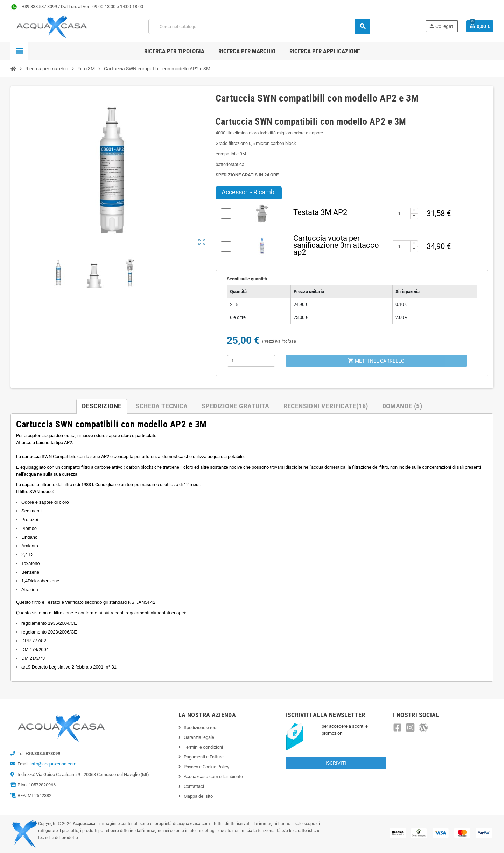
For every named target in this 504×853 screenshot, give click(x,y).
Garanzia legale (199, 737)
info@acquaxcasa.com (53, 764)
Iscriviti (336, 763)
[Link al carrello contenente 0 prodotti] (480, 26)
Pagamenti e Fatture (204, 757)
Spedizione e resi (201, 728)
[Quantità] (251, 361)
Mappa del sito (198, 796)
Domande (402, 406)
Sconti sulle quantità (247, 279)
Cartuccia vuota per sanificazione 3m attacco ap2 (336, 245)
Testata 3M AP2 (320, 212)
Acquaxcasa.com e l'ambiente (213, 777)
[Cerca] (259, 26)
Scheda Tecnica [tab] (162, 406)
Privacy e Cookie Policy (206, 767)
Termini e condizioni (203, 747)
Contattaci (194, 786)
